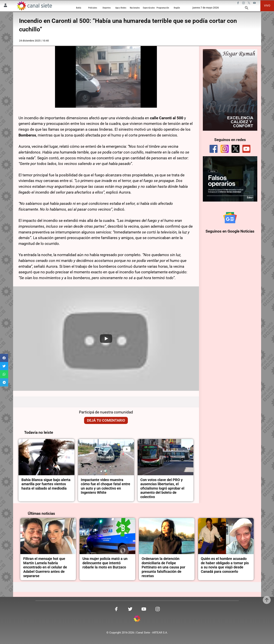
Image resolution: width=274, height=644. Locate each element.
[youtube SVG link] (255, 3)
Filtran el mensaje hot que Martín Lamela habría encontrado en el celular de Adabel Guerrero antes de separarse (45, 567)
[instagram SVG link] (244, 3)
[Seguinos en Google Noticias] (230, 218)
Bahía (79, 8)
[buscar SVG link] (247, 8)
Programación (163, 8)
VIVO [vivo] (267, 6)
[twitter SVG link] (249, 3)
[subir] (267, 600)
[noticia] (46, 457)
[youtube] (246, 149)
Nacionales (135, 8)
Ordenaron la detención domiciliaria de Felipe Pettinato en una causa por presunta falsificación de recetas (163, 567)
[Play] (106, 339)
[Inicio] (34, 6)
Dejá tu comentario (106, 420)
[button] (4, 358)
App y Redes (121, 8)
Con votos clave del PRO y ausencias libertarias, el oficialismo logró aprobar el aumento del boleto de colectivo (162, 488)
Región (177, 8)
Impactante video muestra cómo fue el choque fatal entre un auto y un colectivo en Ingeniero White (105, 486)
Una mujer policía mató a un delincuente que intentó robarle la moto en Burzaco (105, 563)
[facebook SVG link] (238, 3)
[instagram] (225, 149)
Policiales (93, 8)
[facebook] (214, 149)
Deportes (107, 8)
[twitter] (236, 149)
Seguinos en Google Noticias (230, 231)
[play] (127, 449)
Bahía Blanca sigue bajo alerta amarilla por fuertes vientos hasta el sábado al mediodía (46, 484)
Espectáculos (149, 8)
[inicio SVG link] (137, 619)
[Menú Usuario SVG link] (5, 6)
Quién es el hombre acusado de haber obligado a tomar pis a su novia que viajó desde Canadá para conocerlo (225, 565)
